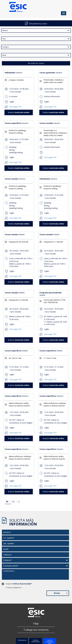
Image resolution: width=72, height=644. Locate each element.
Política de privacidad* (22, 584)
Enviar (61, 593)
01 (7, 502)
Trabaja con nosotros (36, 630)
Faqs (36, 623)
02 (13, 502)
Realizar (19, 112)
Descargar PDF (16, 107)
